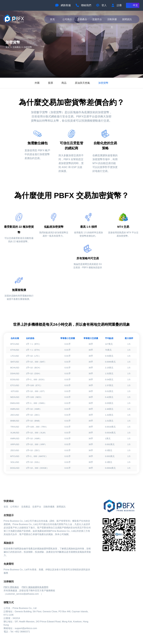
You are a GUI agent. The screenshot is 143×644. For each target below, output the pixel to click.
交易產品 (83, 19)
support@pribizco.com (26, 628)
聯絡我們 (86, 5)
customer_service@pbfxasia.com (22, 594)
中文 (135, 5)
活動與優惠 (113, 19)
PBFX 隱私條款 (11, 587)
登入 (104, 5)
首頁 (53, 19)
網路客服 (66, 5)
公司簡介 (68, 19)
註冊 (119, 5)
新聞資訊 (128, 19)
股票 (51, 83)
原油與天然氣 (82, 83)
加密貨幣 (28, 47)
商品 (64, 83)
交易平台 (98, 19)
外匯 (37, 83)
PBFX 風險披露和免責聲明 (35, 587)
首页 (8, 47)
